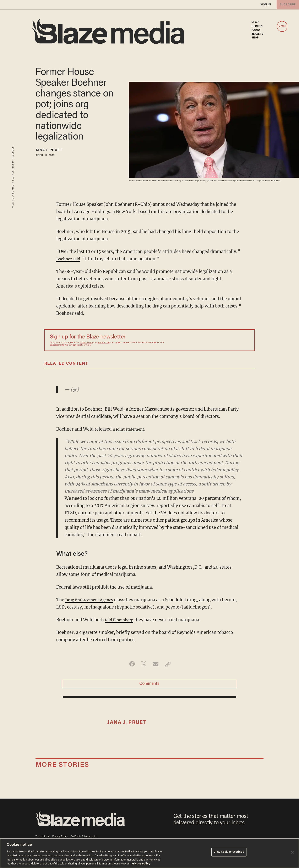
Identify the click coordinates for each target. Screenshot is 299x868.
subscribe (287, 5)
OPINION (257, 26)
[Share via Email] (156, 664)
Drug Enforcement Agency (92, 600)
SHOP (255, 38)
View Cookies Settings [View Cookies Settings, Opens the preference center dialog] (229, 853)
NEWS (255, 22)
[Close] (292, 852)
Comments (149, 685)
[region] (149, 853)
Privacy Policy (86, 343)
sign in (265, 5)
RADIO (256, 30)
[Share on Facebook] (130, 664)
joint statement (132, 429)
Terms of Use (104, 343)
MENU (282, 27)
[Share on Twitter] (143, 664)
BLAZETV (258, 34)
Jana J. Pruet (52, 151)
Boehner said (70, 259)
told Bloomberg (121, 620)
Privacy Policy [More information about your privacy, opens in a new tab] (141, 864)
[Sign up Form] (220, 340)
